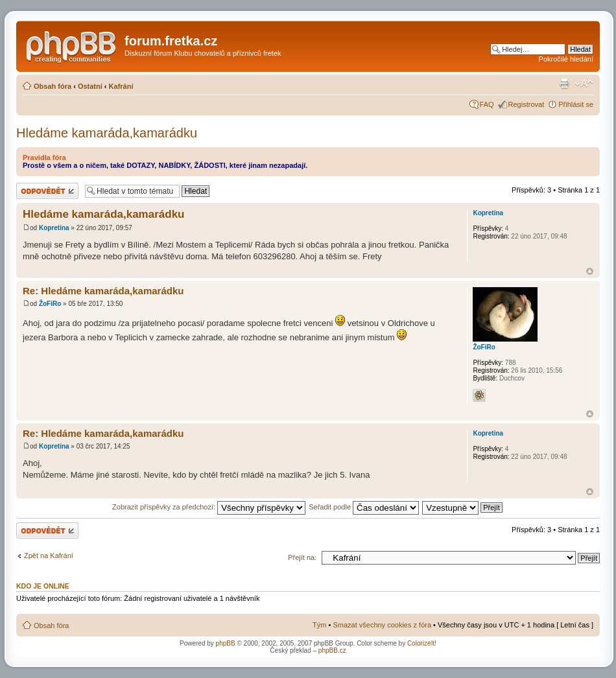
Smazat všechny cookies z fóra (382, 625)
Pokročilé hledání (566, 59)
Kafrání (121, 86)
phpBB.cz (332, 650)
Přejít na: (302, 557)
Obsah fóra (53, 86)
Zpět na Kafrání (49, 555)
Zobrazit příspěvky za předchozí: (209, 507)
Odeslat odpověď (47, 191)
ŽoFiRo (50, 304)
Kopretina (54, 228)
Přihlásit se (576, 104)
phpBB (226, 643)
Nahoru (590, 271)
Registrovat (527, 104)
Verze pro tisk (564, 84)
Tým (319, 625)
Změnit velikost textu (584, 84)
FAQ (487, 104)
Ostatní (90, 86)
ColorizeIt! (422, 643)
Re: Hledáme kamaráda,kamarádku (103, 291)
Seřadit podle (364, 507)
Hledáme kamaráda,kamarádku (107, 133)
